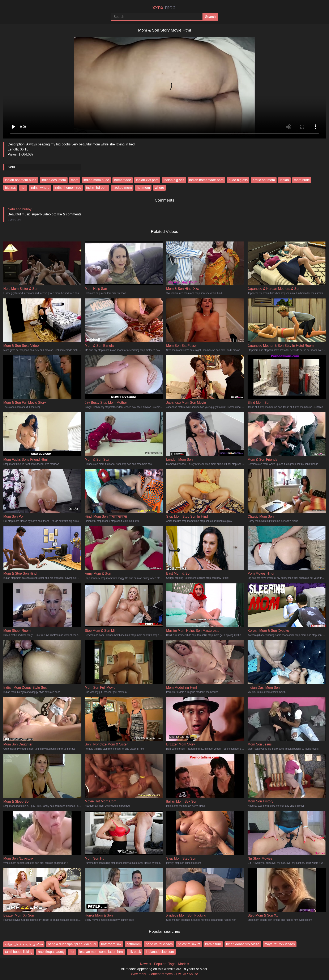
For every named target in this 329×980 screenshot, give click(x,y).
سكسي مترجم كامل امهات (24, 944)
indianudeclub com (160, 952)
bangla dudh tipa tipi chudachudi (72, 944)
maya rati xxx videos (280, 944)
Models (184, 964)
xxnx (164, 7)
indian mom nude (96, 180)
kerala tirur (213, 944)
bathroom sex (111, 944)
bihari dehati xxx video (243, 944)
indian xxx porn (147, 180)
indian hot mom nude (21, 180)
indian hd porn (97, 188)
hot (23, 188)
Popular (160, 964)
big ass (10, 188)
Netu (11, 167)
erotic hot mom (264, 180)
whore (159, 188)
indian (284, 180)
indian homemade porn (206, 180)
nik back (135, 952)
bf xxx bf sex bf (189, 944)
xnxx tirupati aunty (51, 952)
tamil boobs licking (19, 952)
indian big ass (174, 180)
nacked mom (122, 188)
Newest (146, 964)
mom (75, 180)
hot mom (143, 188)
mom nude (302, 180)
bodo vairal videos (159, 944)
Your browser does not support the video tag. (164, 86)
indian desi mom (54, 180)
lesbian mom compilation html (101, 952)
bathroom (134, 944)
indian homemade (68, 188)
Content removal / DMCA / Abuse (173, 974)
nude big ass (238, 180)
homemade (123, 180)
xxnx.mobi (138, 974)
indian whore (40, 188)
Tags (172, 964)
